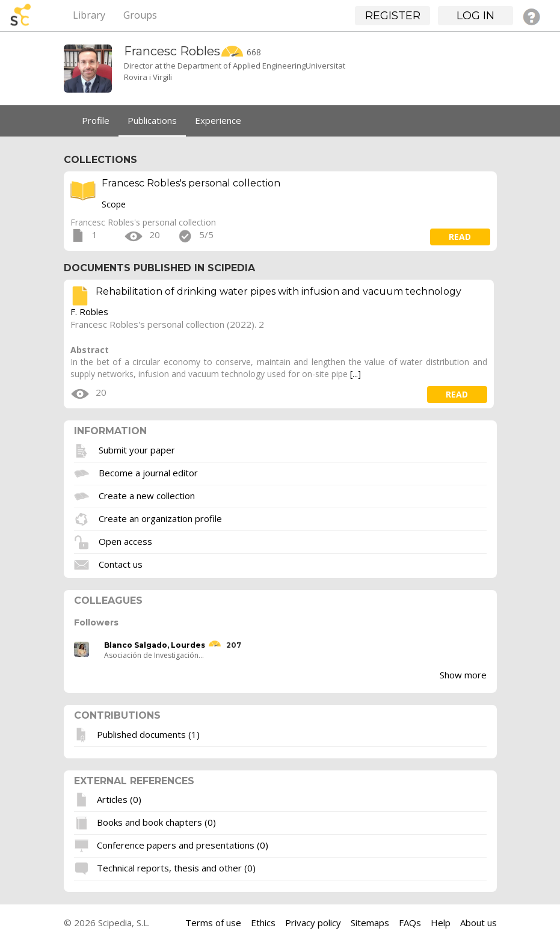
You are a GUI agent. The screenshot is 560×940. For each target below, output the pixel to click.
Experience (218, 120)
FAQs (410, 923)
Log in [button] (475, 16)
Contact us (121, 564)
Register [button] (393, 16)
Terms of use (213, 923)
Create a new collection (147, 495)
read (460, 237)
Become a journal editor (148, 472)
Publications (152, 120)
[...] (355, 374)
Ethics (263, 923)
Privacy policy (313, 923)
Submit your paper (137, 449)
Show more (463, 675)
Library (89, 15)
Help (441, 923)
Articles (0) (119, 799)
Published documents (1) (148, 734)
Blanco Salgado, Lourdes (155, 645)
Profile (96, 120)
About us (478, 923)
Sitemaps (370, 923)
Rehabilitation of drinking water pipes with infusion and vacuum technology (278, 291)
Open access (125, 541)
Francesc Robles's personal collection (191, 183)
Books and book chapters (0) (156, 822)
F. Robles (89, 312)
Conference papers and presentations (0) (183, 845)
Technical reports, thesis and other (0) (176, 868)
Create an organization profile (160, 518)
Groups (140, 15)
